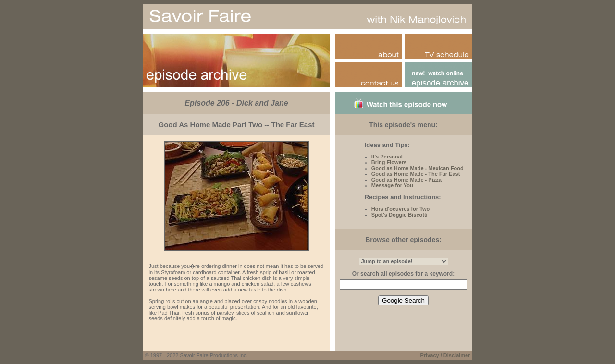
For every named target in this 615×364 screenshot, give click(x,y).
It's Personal (387, 157)
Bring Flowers (389, 162)
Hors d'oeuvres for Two (401, 209)
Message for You (392, 185)
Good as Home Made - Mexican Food (418, 168)
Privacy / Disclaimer (445, 355)
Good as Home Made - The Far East (416, 174)
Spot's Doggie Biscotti (400, 215)
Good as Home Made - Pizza (406, 180)
